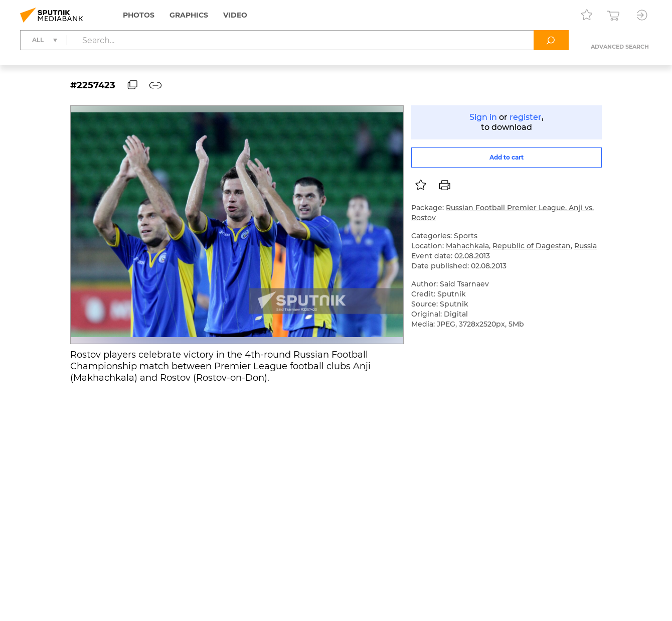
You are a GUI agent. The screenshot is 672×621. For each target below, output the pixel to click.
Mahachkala (467, 246)
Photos (139, 15)
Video (235, 15)
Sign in (483, 117)
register (526, 117)
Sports (466, 236)
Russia (585, 246)
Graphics (189, 15)
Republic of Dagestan (532, 246)
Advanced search (620, 47)
